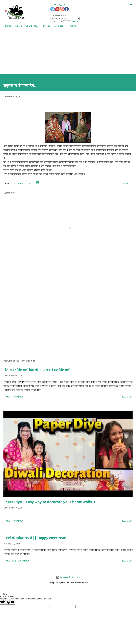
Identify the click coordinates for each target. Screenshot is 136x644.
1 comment (19, 397)
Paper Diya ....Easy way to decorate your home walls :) (49, 502)
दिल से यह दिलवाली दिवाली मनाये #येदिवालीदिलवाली (37, 370)
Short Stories (25, 183)
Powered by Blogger (68, 577)
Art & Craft (58, 26)
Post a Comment (22, 561)
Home (6, 26)
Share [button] (126, 183)
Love (14, 183)
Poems (71, 26)
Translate (71, 21)
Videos (17, 26)
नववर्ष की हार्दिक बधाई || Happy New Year (35, 538)
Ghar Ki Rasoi (31, 26)
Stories (45, 26)
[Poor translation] (10, 602)
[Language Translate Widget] (65, 18)
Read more (127, 397)
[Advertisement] (68, 54)
